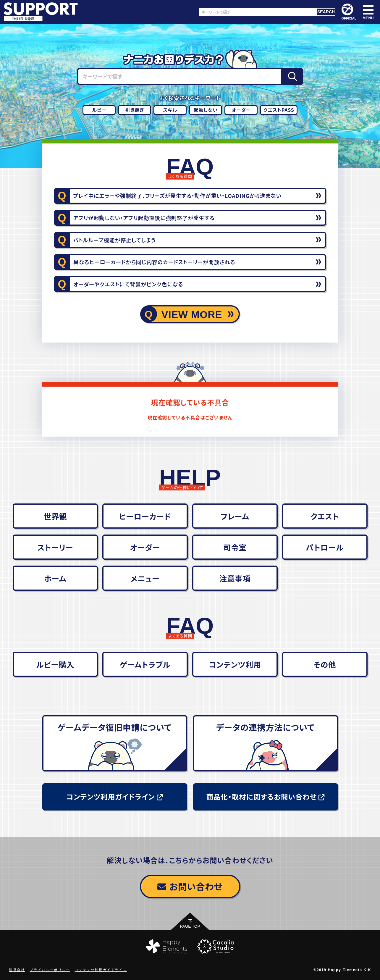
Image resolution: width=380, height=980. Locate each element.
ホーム (55, 578)
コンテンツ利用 (235, 664)
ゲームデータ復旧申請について (115, 727)
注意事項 (235, 578)
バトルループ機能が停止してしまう (115, 240)
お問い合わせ (190, 886)
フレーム (235, 516)
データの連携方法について (265, 727)
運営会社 (17, 970)
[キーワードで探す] (258, 12)
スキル (170, 110)
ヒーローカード (145, 516)
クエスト (325, 516)
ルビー (99, 110)
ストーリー (55, 547)
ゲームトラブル (145, 664)
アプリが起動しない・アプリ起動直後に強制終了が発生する (144, 218)
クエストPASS (279, 110)
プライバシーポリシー (50, 970)
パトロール (325, 547)
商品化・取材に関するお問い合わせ (265, 796)
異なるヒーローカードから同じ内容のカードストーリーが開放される (154, 262)
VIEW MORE (192, 314)
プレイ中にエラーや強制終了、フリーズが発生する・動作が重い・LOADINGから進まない (177, 196)
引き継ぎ (135, 110)
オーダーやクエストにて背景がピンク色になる (128, 284)
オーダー (241, 110)
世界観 (55, 516)
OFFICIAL (349, 12)
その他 (325, 664)
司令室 (235, 547)
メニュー (145, 578)
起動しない (206, 110)
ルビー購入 (55, 664)
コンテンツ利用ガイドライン (115, 796)
